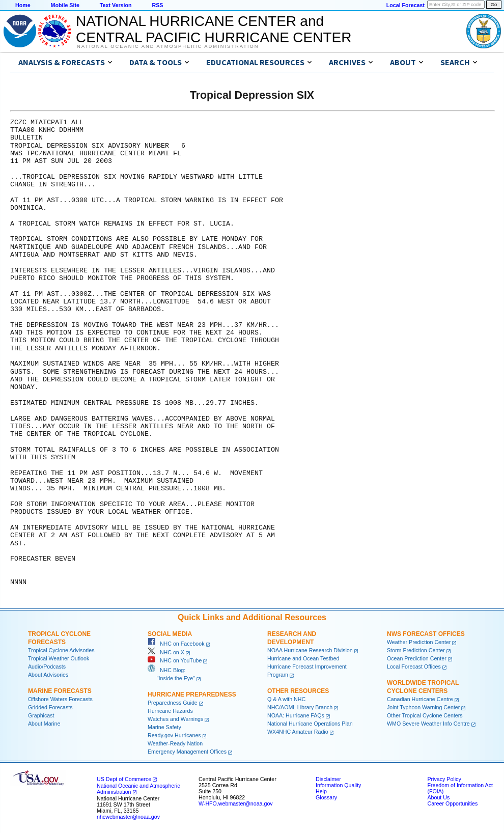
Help (321, 791)
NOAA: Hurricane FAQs (296, 715)
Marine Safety (164, 727)
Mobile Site (65, 5)
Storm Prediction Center (416, 650)
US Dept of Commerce (124, 779)
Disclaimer (328, 779)
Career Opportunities (452, 803)
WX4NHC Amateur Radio (298, 732)
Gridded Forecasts (50, 707)
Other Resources (298, 691)
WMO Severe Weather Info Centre (428, 724)
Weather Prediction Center (419, 642)
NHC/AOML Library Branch (300, 707)
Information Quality (338, 785)
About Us (438, 797)
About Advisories (48, 675)
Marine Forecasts (60, 691)
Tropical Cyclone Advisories (61, 650)
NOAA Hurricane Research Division (310, 650)
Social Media (170, 634)
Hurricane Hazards (170, 711)
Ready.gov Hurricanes (174, 735)
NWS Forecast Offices (426, 634)
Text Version (116, 5)
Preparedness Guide (173, 703)
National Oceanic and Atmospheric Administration (168, 46)
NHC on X (166, 652)
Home (23, 5)
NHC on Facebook (176, 644)
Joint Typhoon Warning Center (423, 707)
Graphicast (41, 715)
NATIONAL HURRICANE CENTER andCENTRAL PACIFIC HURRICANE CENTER (214, 29)
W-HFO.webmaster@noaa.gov (236, 803)
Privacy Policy (444, 779)
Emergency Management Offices (187, 752)
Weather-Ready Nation (175, 743)
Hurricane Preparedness (192, 695)
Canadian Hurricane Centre (420, 699)
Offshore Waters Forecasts (60, 699)
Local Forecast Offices (414, 667)
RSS (157, 5)
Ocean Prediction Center (417, 658)
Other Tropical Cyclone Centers (425, 715)
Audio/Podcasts (47, 667)
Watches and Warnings (175, 719)
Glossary (326, 797)
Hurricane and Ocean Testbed (303, 658)
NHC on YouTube (175, 660)
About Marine (44, 724)
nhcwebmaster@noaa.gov (128, 817)
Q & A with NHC (286, 699)
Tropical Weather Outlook (59, 658)
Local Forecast (405, 5)
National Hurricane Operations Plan (310, 724)
